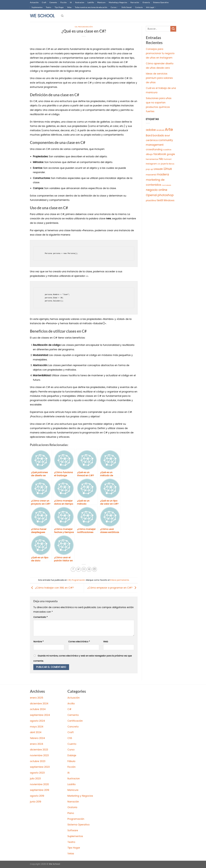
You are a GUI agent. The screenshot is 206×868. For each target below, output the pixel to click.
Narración (135, 2)
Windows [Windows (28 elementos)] (169, 200)
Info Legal (151, 7)
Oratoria (146, 2)
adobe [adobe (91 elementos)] (151, 130)
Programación (85, 27)
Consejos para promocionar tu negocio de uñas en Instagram (160, 53)
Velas (69, 7)
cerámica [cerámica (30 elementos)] (152, 140)
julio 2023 (35, 779)
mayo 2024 (37, 727)
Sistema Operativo (161, 2)
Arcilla (71, 704)
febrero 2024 (37, 738)
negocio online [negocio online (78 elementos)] (157, 190)
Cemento (53, 2)
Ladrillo (91, 2)
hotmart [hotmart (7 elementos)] (168, 159)
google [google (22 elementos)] (171, 154)
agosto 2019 (37, 796)
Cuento (72, 744)
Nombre (38, 642)
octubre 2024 (38, 709)
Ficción (64, 2)
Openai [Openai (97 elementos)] (151, 195)
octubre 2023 (38, 761)
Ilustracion (80, 2)
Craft (44, 2)
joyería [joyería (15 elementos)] (165, 164)
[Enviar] (173, 29)
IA (71, 2)
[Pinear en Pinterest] (89, 569)
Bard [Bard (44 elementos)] (149, 135)
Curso (71, 750)
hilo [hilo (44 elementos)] (161, 159)
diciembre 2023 (39, 750)
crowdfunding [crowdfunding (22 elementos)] (154, 149)
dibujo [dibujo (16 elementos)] (149, 154)
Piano (71, 813)
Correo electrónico (79, 642)
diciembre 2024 (39, 704)
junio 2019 (36, 802)
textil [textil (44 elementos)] (160, 200)
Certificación (75, 721)
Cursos (114, 7)
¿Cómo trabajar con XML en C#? (52, 588)
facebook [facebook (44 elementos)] (160, 154)
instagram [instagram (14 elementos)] (151, 164)
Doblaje (72, 755)
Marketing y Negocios (118, 2)
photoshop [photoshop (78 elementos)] (166, 195)
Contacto (139, 7)
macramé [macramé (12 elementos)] (151, 175)
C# (76, 27)
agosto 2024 (37, 721)
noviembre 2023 (39, 755)
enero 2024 (37, 744)
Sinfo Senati (127, 7)
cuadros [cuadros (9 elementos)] (167, 150)
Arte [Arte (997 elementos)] (169, 129)
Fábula (71, 761)
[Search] (62, 16)
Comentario (40, 617)
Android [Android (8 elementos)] (160, 130)
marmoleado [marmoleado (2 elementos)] (166, 185)
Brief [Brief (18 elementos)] (167, 136)
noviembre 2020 (39, 784)
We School (42, 16)
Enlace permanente (120, 580)
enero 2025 (37, 698)
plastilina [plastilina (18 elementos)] (151, 200)
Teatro (48, 7)
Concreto (73, 727)
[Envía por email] (84, 569)
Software (73, 830)
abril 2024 (36, 732)
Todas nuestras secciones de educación (91, 7)
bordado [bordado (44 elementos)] (158, 135)
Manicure (101, 2)
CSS (70, 738)
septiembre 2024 (40, 715)
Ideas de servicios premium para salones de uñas (159, 78)
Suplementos (37, 7)
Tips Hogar (59, 7)
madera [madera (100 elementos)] (163, 174)
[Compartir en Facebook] (73, 569)
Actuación (34, 2)
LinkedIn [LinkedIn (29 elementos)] (158, 169)
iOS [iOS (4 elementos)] (159, 164)
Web (106, 642)
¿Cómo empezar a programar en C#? (112, 588)
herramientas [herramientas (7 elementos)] (152, 159)
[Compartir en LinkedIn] (95, 569)
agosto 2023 (37, 773)
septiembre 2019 (40, 790)
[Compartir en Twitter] (79, 569)
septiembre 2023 (40, 767)
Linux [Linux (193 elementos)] (168, 169)
